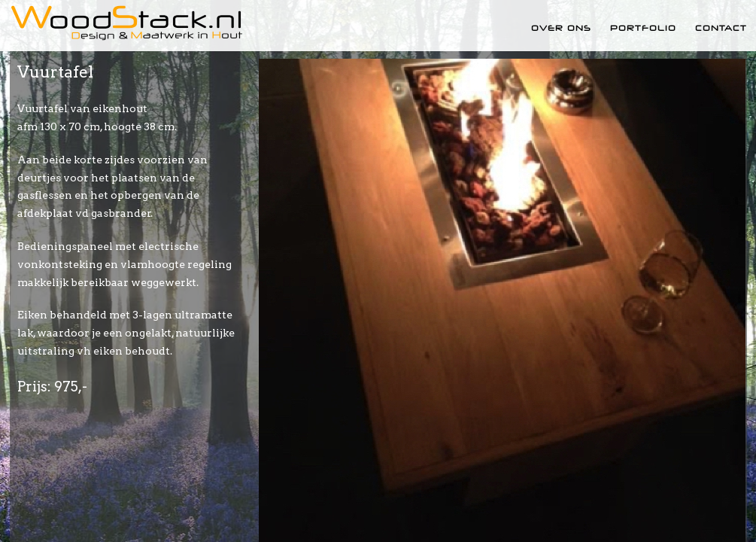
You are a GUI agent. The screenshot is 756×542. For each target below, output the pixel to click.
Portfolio (643, 28)
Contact (721, 28)
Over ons (561, 28)
